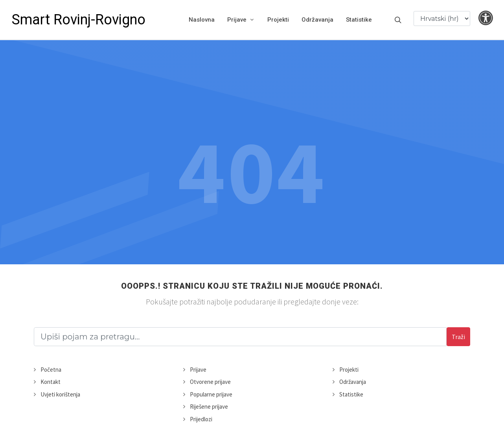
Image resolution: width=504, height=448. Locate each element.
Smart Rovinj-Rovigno (79, 20)
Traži (458, 337)
